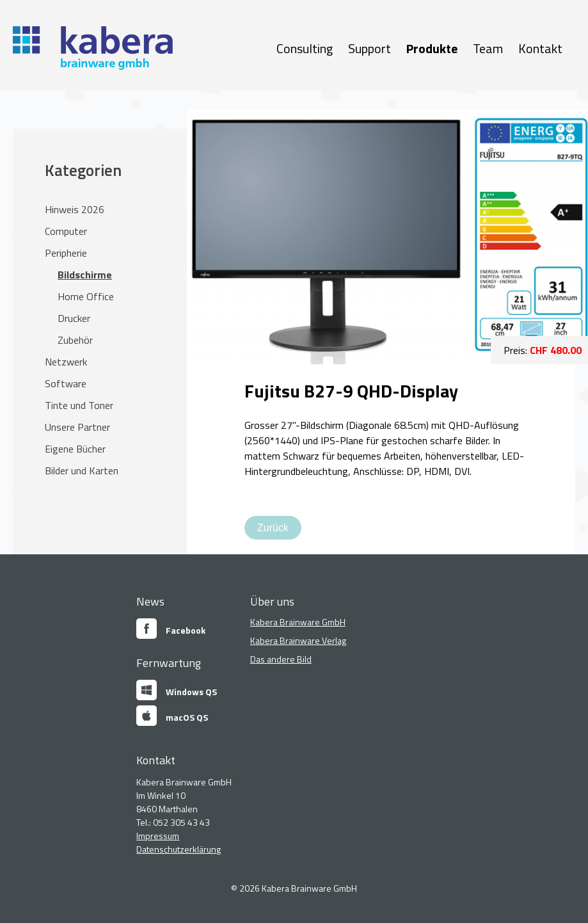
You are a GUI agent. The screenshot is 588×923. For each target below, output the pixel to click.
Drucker (74, 318)
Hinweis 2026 (75, 209)
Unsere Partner (77, 427)
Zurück (273, 528)
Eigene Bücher (75, 449)
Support (369, 48)
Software (66, 383)
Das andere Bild (281, 659)
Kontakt (540, 48)
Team (488, 48)
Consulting (305, 48)
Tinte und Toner (79, 405)
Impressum (158, 836)
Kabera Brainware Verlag (298, 640)
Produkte (432, 48)
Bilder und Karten (82, 470)
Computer (66, 231)
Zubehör (75, 340)
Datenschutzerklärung (179, 849)
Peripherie (66, 253)
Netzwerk (66, 362)
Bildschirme (85, 275)
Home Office (86, 296)
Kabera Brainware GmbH (298, 622)
